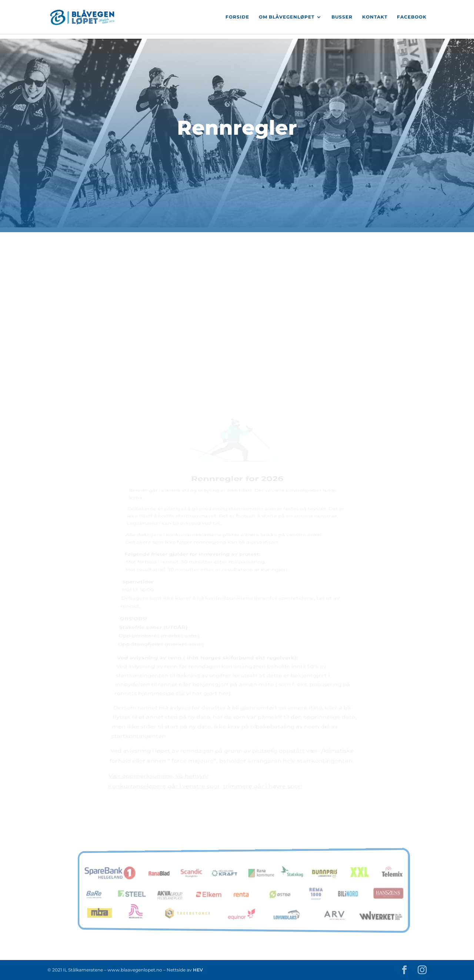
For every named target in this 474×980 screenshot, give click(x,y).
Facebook (412, 17)
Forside (237, 17)
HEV (197, 970)
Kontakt (375, 17)
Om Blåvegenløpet (287, 17)
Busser (342, 17)
